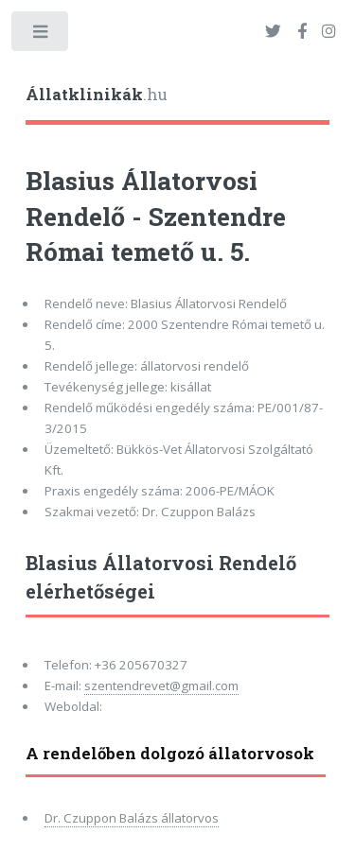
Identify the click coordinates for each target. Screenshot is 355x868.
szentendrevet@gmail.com (161, 686)
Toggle (41, 35)
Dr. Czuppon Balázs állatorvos (132, 818)
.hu (97, 95)
